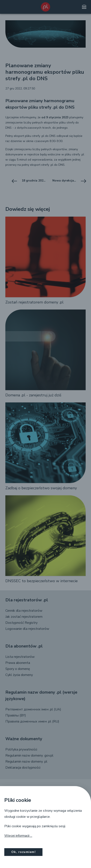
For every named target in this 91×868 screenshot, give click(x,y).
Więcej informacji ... (18, 836)
